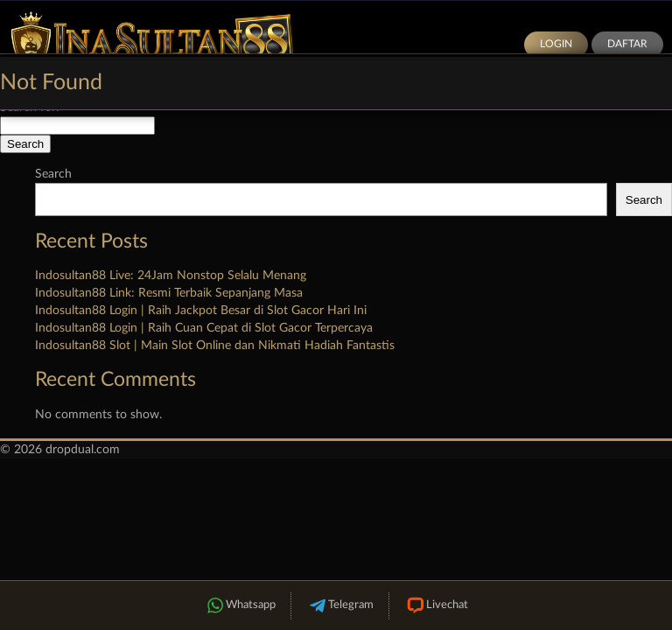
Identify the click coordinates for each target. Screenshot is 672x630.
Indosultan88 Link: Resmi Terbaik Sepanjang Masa (169, 293)
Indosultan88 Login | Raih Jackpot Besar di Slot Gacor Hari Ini (201, 311)
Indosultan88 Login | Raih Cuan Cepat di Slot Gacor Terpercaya (204, 328)
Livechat (436, 606)
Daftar (627, 44)
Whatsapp (240, 606)
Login (556, 44)
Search (53, 174)
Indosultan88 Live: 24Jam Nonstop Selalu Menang (171, 276)
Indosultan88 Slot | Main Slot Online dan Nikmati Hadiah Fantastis (215, 346)
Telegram (340, 606)
